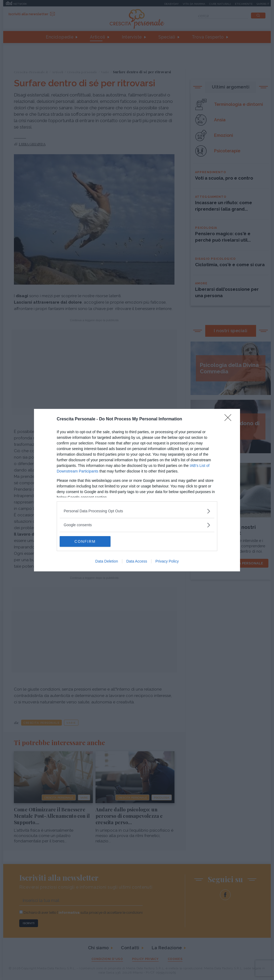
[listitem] (137, 511)
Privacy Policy (167, 561)
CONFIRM (85, 541)
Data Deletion (107, 561)
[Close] (230, 419)
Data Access (137, 561)
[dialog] (137, 490)
